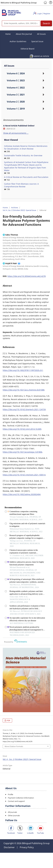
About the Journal (24, 34)
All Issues (41, 34)
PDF (8, 720)
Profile (10, 794)
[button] (46, 23)
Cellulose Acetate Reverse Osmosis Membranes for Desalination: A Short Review (26, 147)
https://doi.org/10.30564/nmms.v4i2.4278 (27, 276)
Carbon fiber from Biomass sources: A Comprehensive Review (21, 185)
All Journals (12, 812)
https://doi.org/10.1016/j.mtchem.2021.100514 (24, 475)
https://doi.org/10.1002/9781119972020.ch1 (23, 370)
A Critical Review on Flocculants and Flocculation (26, 177)
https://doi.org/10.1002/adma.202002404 (22, 494)
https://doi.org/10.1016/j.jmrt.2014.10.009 (22, 429)
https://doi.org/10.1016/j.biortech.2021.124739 (24, 409)
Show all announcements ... (16, 133)
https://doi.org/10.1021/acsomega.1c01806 (22, 452)
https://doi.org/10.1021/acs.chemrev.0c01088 (24, 390)
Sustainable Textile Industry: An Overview (23, 155)
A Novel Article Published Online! (19, 126)
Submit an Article (41, 56)
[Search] (21, 23)
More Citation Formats (14, 746)
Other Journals (14, 815)
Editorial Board (28, 49)
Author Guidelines (18, 41)
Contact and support (16, 801)
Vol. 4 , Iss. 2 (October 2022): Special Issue (19, 210)
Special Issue (37, 41)
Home (8, 34)
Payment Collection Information (21, 798)
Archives (15, 208)
